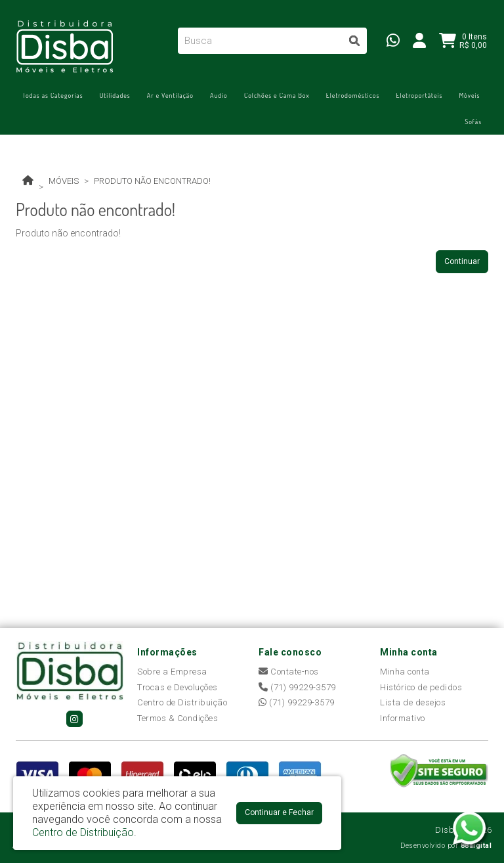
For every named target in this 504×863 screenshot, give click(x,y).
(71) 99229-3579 (297, 687)
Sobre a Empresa (172, 672)
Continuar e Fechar (279, 812)
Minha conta (405, 672)
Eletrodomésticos (353, 95)
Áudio (219, 95)
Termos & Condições (178, 718)
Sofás (473, 122)
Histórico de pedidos (421, 687)
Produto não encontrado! (152, 181)
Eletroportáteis (419, 95)
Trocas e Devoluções (178, 687)
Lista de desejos (413, 702)
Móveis (469, 95)
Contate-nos (289, 672)
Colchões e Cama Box (277, 95)
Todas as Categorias (53, 95)
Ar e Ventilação (170, 95)
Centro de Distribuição (182, 702)
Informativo (403, 718)
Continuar (462, 261)
